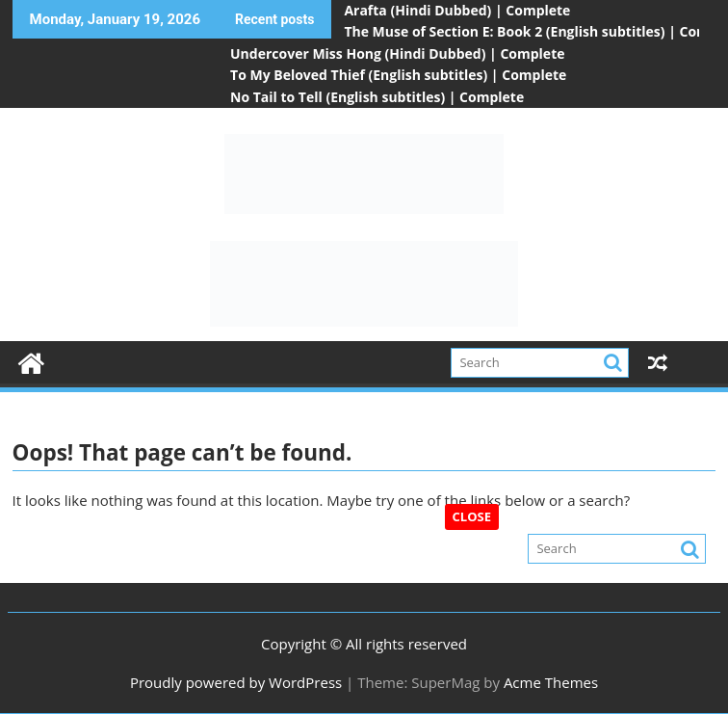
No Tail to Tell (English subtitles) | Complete (377, 97)
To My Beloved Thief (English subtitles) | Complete (398, 75)
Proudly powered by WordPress (236, 682)
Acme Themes (551, 682)
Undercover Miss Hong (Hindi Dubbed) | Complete (397, 53)
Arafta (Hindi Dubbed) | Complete (457, 10)
